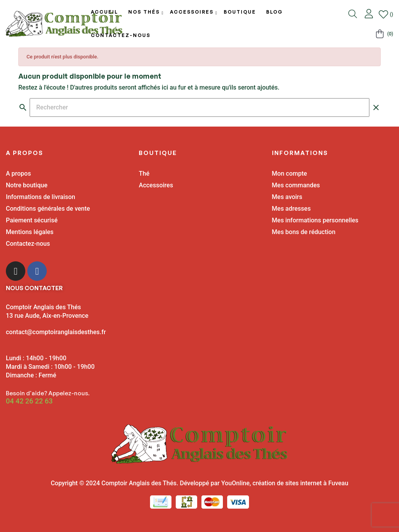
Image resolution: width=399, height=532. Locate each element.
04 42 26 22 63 (29, 401)
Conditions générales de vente (48, 209)
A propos (18, 174)
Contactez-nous (28, 244)
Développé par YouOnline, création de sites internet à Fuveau (264, 483)
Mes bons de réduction (304, 232)
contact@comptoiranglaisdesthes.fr (56, 332)
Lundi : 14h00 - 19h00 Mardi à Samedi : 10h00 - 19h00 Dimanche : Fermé (50, 367)
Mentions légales (30, 232)
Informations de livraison (41, 197)
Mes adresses (291, 209)
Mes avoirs (287, 197)
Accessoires (156, 185)
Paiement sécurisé (32, 220)
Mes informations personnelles (315, 220)
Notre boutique (27, 185)
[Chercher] (199, 107)
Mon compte (290, 174)
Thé (144, 174)
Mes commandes (296, 185)
